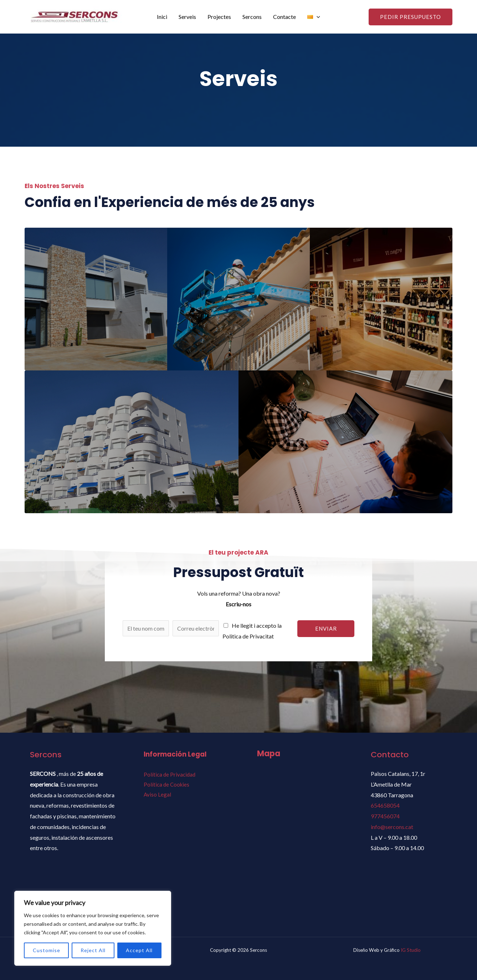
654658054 (385, 805)
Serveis (187, 17)
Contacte (284, 17)
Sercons (252, 17)
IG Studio (411, 950)
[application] (317, 17)
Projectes (219, 17)
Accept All (139, 950)
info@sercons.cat (392, 827)
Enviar (326, 628)
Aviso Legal (157, 794)
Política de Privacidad (170, 774)
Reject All (93, 950)
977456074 (385, 816)
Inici (162, 17)
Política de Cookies (166, 784)
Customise (47, 950)
